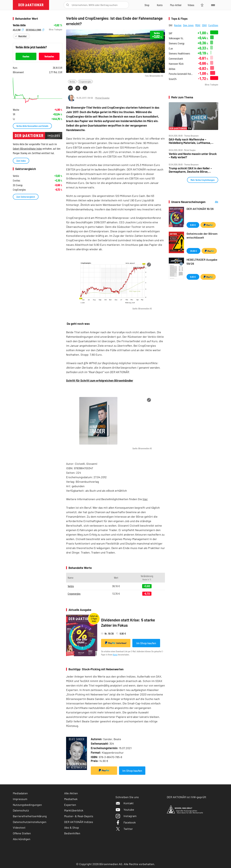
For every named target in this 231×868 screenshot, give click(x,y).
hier (145, 499)
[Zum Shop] (147, 5)
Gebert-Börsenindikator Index (27, 149)
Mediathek (71, 799)
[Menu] (212, 5)
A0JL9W (18, 30)
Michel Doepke (102, 98)
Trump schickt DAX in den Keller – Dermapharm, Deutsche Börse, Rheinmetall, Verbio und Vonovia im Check (191, 170)
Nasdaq (178, 25)
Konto (115, 655)
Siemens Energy (177, 43)
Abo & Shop (72, 827)
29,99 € (193, 251)
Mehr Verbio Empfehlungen (203, 180)
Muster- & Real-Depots (79, 816)
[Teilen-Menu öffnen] (70, 88)
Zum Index (21, 161)
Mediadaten (20, 793)
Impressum (20, 799)
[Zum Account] (160, 5)
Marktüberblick (74, 810)
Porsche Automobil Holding (181, 74)
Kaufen (26, 56)
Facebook (126, 822)
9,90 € (193, 277)
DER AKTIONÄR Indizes (79, 822)
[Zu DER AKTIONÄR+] (176, 5)
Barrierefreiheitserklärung (30, 816)
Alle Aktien (71, 793)
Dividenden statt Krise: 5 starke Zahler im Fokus (128, 623)
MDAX (198, 25)
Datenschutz (21, 810)
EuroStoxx (213, 25)
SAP (171, 33)
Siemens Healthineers (179, 53)
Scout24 (173, 79)
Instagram (126, 816)
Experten (70, 805)
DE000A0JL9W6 (35, 30)
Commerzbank (176, 59)
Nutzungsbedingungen (27, 805)
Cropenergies (85, 81)
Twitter (124, 829)
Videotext (19, 827)
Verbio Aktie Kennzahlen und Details (32, 126)
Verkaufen (49, 56)
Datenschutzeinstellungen (30, 822)
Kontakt (125, 803)
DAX (171, 25)
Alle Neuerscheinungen (213, 202)
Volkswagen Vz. (176, 38)
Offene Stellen (22, 833)
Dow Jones (188, 25)
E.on (171, 48)
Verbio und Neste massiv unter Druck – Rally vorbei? (193, 155)
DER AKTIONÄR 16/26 (200, 209)
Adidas (172, 69)
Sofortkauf (116, 643)
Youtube (125, 810)
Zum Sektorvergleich (26, 197)
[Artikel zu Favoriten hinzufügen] (85, 88)
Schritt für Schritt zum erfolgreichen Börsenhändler (100, 380)
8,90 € (193, 225)
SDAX (204, 25)
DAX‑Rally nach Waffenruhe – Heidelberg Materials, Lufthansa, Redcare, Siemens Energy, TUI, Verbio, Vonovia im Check (190, 141)
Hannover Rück (176, 64)
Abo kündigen (22, 839)
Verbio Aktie (19, 25)
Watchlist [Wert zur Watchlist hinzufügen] (22, 36)
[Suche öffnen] (68, 5)
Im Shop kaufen (146, 643)
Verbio (72, 81)
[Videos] (191, 5)
